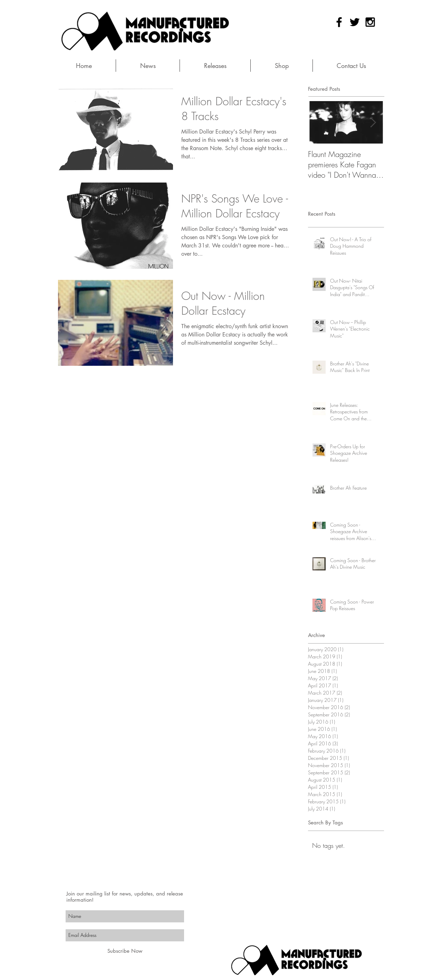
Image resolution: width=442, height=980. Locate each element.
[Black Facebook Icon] (339, 22)
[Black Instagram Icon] (370, 22)
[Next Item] (373, 122)
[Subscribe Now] (125, 951)
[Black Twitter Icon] (355, 22)
